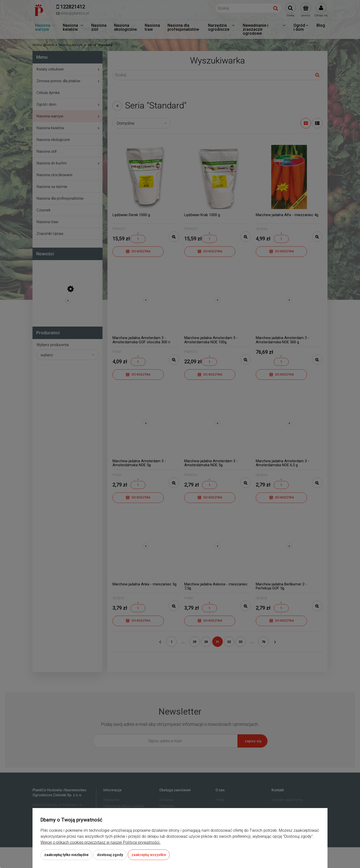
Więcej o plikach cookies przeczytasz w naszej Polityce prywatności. (100, 842)
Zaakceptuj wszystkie (149, 855)
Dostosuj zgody (110, 855)
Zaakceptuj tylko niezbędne (66, 855)
